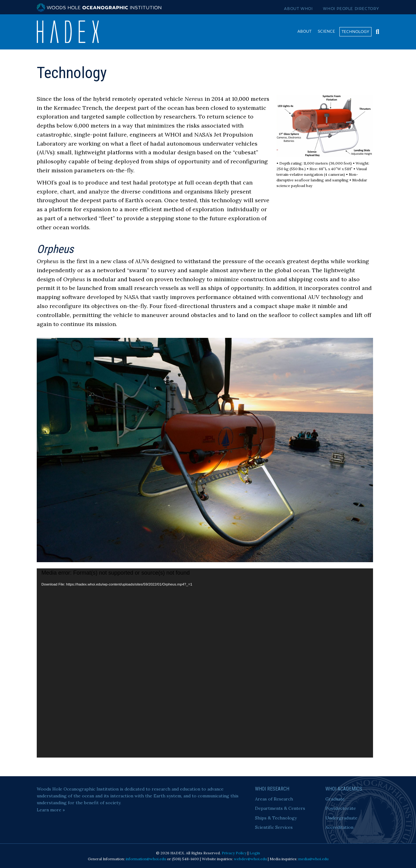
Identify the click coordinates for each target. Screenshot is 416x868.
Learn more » (51, 810)
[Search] (376, 31)
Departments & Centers (280, 808)
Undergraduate (341, 818)
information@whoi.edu (146, 859)
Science (326, 31)
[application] (205, 663)
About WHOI (298, 9)
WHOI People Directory (351, 9)
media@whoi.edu (313, 859)
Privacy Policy (234, 853)
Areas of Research (274, 799)
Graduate (335, 799)
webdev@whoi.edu (250, 859)
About (304, 31)
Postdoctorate (341, 808)
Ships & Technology (276, 818)
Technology (355, 32)
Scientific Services (274, 827)
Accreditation (339, 827)
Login (255, 853)
